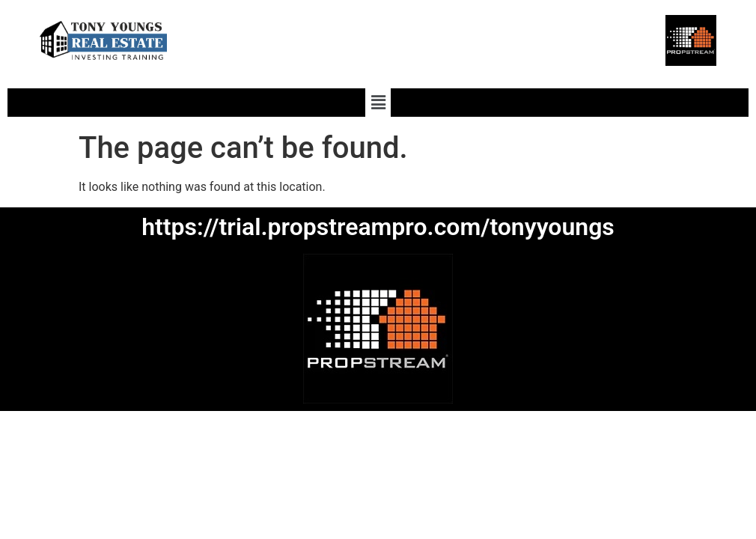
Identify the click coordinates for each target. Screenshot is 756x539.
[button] (378, 103)
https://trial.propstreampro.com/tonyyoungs (378, 227)
